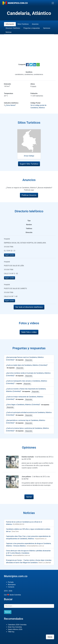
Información (10, 24)
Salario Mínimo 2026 (15, 629)
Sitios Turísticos (23, 24)
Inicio (50, 637)
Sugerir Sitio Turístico (29, 164)
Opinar (29, 497)
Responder (29, 360)
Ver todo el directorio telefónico (29, 307)
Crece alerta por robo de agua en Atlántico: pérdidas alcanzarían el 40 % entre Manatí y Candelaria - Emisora (28, 553)
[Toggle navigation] (53, 3)
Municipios (12, 585)
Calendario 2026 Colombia (17, 625)
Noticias (9, 32)
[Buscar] (29, 606)
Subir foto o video (29, 332)
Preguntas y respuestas (32, 28)
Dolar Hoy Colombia (15, 627)
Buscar (8, 612)
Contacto (11, 587)
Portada (11, 582)
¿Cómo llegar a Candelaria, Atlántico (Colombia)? (28, 405)
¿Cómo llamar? (10, 105)
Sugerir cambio (10, 255)
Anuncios (35, 24)
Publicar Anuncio (29, 195)
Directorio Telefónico (13, 28)
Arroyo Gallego (29, 156)
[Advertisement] (29, 46)
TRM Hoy (11, 632)
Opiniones (47, 28)
